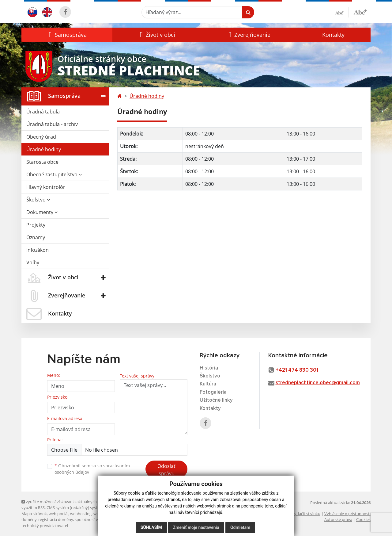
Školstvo (38, 200)
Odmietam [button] (240, 527)
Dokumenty (42, 212)
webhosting (81, 514)
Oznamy (36, 237)
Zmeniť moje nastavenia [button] (196, 527)
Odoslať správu (166, 470)
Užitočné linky (216, 400)
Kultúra (208, 384)
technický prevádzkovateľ (45, 526)
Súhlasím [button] (151, 527)
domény (29, 519)
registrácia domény (56, 519)
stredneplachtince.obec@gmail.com (318, 383)
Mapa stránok (34, 514)
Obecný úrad (41, 137)
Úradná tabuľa (43, 112)
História (209, 368)
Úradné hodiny (44, 149)
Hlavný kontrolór (46, 187)
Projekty (36, 225)
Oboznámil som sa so (92, 469)
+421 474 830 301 (297, 370)
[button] (67, 35)
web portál (58, 514)
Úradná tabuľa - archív (52, 124)
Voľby (33, 262)
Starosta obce (42, 162)
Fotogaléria (213, 392)
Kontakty (333, 35)
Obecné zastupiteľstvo (54, 174)
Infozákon (38, 250)
